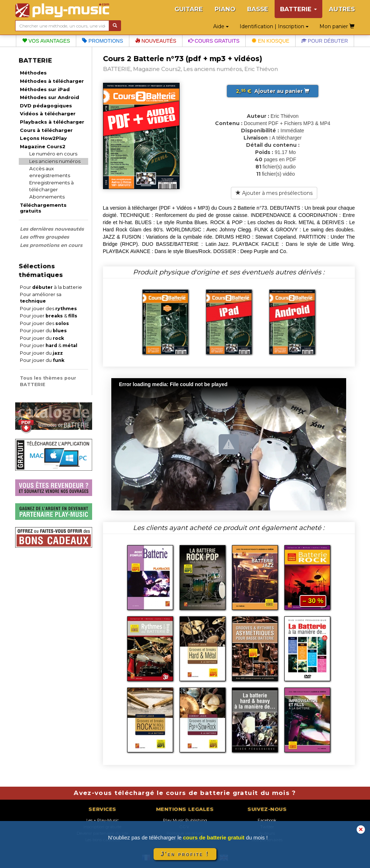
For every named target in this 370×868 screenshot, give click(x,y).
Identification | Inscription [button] (274, 26)
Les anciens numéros (55, 161)
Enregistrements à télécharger (51, 186)
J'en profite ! (185, 854)
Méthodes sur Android (50, 97)
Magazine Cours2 (43, 146)
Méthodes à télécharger (52, 81)
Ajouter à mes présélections (274, 193)
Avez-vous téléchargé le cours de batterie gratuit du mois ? (185, 793)
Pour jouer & (49, 316)
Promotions (103, 41)
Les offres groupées (44, 237)
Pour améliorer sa (41, 298)
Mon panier (337, 26)
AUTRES (342, 9)
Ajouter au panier (273, 91)
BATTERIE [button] (298, 9)
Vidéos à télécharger (48, 114)
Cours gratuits (214, 41)
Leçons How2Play (43, 138)
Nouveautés (156, 41)
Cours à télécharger (46, 130)
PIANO (225, 9)
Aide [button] (221, 26)
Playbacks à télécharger (52, 122)
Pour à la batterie (51, 287)
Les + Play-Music (103, 820)
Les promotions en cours (51, 245)
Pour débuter (325, 41)
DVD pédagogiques (46, 106)
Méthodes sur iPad (45, 89)
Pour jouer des (48, 309)
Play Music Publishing (185, 820)
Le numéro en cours (53, 154)
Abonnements (47, 197)
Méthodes (33, 73)
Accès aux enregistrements (50, 172)
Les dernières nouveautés (52, 229)
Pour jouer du (43, 331)
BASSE (258, 9)
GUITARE (189, 9)
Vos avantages (46, 41)
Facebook (267, 820)
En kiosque (270, 41)
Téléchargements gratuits (43, 208)
